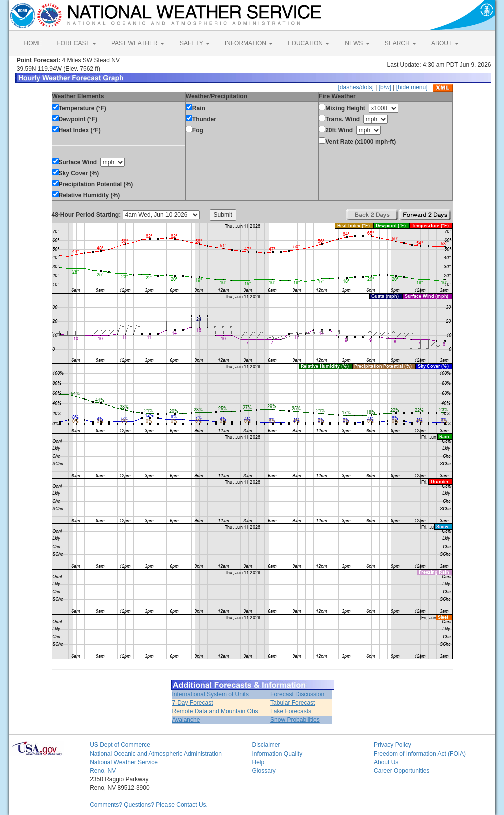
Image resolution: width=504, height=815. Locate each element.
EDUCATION (309, 43)
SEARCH (400, 43)
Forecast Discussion (297, 694)
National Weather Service (124, 762)
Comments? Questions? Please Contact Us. (149, 805)
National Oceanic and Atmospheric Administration (156, 754)
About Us (386, 762)
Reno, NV (103, 771)
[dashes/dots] (355, 87)
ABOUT (445, 43)
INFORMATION (249, 43)
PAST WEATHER (138, 43)
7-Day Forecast (193, 703)
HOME (33, 43)
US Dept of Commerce (120, 745)
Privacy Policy (392, 745)
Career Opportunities (401, 771)
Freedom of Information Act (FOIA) (420, 754)
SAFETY (195, 43)
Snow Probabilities (295, 720)
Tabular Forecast (293, 703)
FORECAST (77, 43)
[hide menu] (412, 87)
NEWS (357, 43)
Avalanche (186, 720)
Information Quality (277, 754)
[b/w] (385, 87)
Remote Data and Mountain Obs (215, 711)
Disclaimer (266, 745)
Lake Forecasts (291, 711)
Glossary (264, 771)
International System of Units (210, 694)
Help (258, 762)
